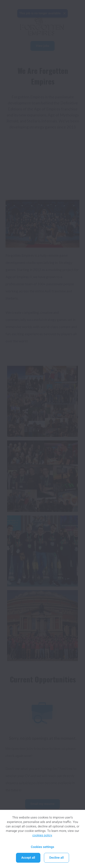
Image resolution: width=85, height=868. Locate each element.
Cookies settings (42, 847)
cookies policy (42, 835)
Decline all (56, 858)
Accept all (28, 858)
